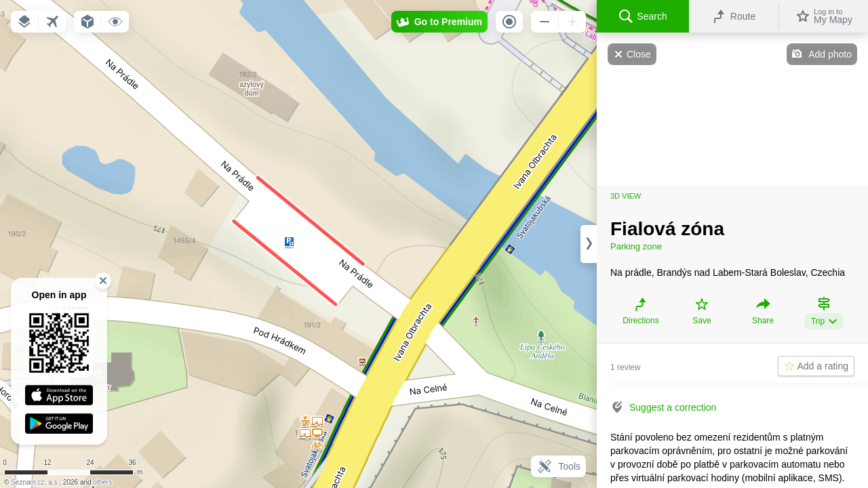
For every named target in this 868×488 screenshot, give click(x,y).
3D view (626, 196)
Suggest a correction (673, 407)
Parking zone (636, 246)
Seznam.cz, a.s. (35, 482)
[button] (24, 22)
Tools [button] (558, 466)
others (102, 482)
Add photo (830, 54)
